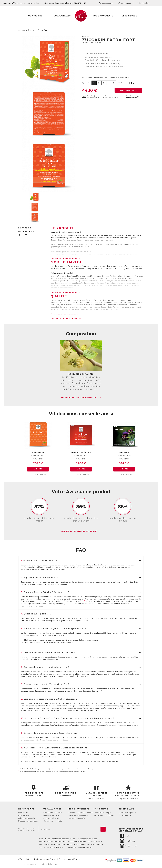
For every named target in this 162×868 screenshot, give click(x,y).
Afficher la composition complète (81, 397)
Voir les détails (113, 97)
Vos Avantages (62, 16)
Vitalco (125, 836)
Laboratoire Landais (26, 818)
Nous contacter (125, 815)
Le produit (25, 228)
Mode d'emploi (27, 231)
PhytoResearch (25, 815)
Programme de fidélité (53, 813)
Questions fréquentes (128, 813)
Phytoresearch (128, 846)
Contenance (123, 83)
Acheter (38, 469)
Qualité (23, 235)
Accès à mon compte (102, 813)
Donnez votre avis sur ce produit (81, 531)
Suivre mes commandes (104, 815)
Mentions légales (72, 859)
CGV (20, 859)
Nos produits (34, 16)
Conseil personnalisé (77, 818)
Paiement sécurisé (51, 818)
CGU (28, 859)
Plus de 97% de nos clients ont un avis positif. (128, 792)
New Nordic (87, 37)
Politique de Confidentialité (90, 842)
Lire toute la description (66, 259)
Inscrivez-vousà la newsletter (27, 829)
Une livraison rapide (51, 815)
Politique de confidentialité (47, 859)
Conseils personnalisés (53, 821)
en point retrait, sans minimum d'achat (97, 792)
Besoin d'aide (129, 16)
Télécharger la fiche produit (65, 314)
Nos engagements (103, 16)
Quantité (86, 83)
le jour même (65, 791)
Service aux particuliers (78, 815)
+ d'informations (38, 474)
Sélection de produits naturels (81, 813)
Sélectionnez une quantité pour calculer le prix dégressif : (106, 78)
